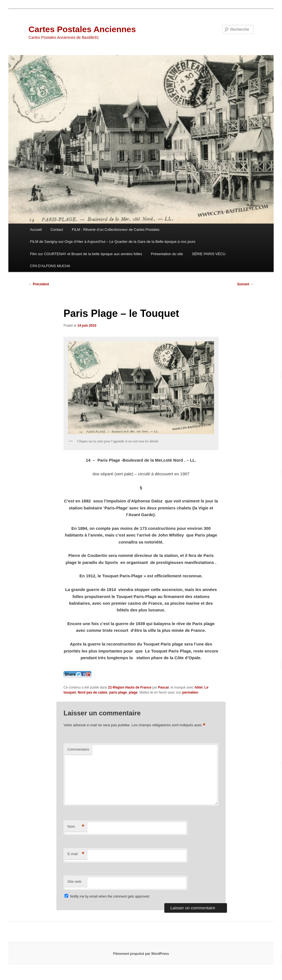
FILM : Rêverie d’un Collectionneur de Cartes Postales (116, 230)
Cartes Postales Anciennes (82, 29)
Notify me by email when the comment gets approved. (107, 896)
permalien (190, 692)
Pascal (163, 687)
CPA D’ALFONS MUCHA (50, 266)
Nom (76, 827)
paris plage (118, 692)
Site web (74, 881)
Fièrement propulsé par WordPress (141, 954)
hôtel (199, 687)
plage (133, 692)
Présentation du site (167, 254)
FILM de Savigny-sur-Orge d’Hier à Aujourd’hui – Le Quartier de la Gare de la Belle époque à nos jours (113, 242)
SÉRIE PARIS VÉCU (208, 254)
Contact (57, 230)
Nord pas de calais (93, 692)
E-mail (76, 854)
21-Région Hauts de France (130, 687)
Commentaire (78, 749)
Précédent (39, 284)
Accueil (36, 230)
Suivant (245, 284)
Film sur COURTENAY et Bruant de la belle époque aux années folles (86, 254)
